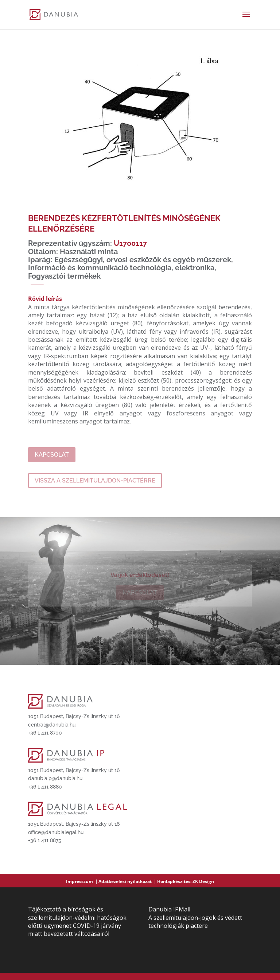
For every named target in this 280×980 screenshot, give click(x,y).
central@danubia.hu (52, 725)
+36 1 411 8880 (45, 787)
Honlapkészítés (174, 881)
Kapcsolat (52, 455)
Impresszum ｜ (82, 881)
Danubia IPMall (169, 909)
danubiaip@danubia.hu (55, 778)
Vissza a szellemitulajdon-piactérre (95, 481)
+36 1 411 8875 (45, 840)
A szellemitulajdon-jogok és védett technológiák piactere (195, 922)
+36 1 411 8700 (45, 733)
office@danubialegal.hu (56, 832)
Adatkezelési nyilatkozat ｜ (128, 881)
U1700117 (130, 243)
